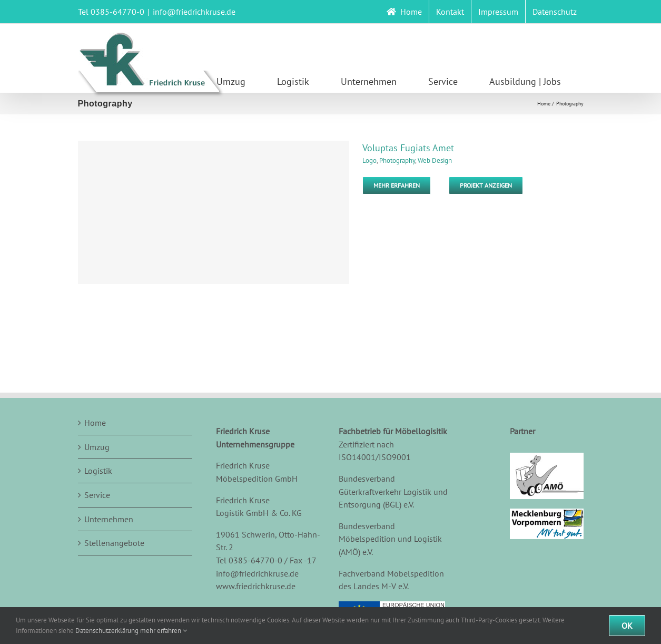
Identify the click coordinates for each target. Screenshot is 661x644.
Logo (369, 160)
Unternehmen (109, 519)
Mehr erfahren (397, 185)
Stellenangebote (114, 543)
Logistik (98, 471)
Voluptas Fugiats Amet (408, 148)
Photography (397, 160)
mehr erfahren (164, 631)
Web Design (435, 160)
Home (95, 423)
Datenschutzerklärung (107, 631)
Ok (627, 626)
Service (97, 495)
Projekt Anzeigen (486, 185)
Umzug (97, 447)
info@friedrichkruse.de (194, 12)
